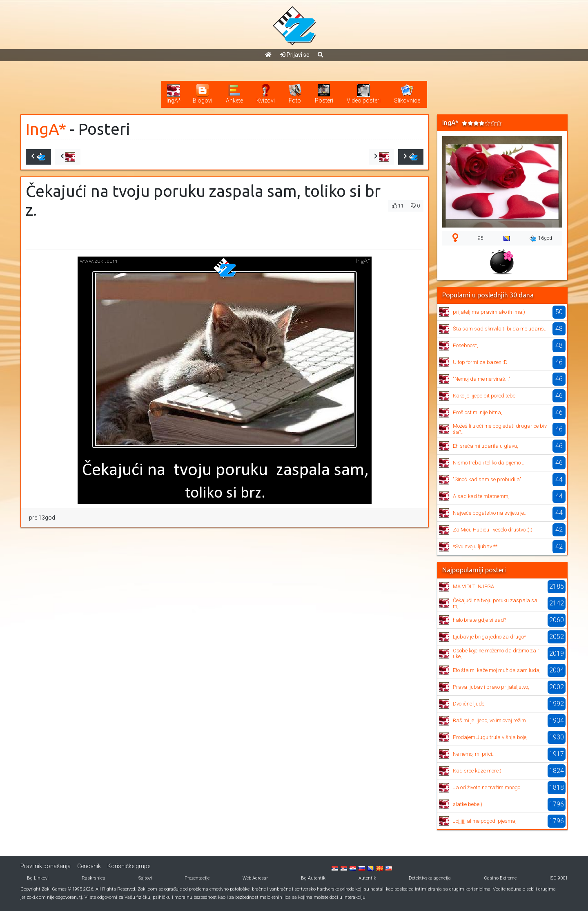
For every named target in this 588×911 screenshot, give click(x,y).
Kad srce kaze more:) (477, 771)
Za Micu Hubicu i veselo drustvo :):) (493, 530)
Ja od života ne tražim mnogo (487, 787)
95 (481, 238)
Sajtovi (145, 878)
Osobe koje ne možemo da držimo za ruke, (496, 653)
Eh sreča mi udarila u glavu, (486, 446)
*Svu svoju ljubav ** (475, 546)
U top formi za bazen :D (480, 362)
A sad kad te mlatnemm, (481, 496)
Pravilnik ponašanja (46, 866)
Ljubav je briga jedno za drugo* (489, 637)
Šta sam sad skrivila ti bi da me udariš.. (500, 329)
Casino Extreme (500, 878)
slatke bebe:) (468, 804)
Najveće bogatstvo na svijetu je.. (490, 513)
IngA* (46, 129)
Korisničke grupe (129, 866)
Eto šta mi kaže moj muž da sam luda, (497, 670)
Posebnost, (465, 345)
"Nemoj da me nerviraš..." (481, 379)
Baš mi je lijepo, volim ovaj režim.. (491, 720)
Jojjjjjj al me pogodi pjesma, (485, 821)
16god (541, 239)
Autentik (367, 878)
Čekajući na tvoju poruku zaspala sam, (495, 603)
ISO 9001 (559, 878)
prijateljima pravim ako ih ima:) (489, 312)
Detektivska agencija (430, 878)
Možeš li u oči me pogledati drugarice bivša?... (500, 429)
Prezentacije (197, 878)
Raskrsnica (94, 878)
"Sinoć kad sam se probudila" (487, 479)
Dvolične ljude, (469, 704)
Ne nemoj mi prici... (474, 754)
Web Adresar (255, 878)
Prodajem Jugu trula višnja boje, (490, 737)
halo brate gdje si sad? (479, 620)
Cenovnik (89, 866)
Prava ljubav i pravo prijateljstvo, (491, 687)
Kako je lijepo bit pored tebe (484, 396)
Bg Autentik (313, 878)
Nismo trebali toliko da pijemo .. (489, 463)
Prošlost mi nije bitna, (478, 412)
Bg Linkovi (38, 878)
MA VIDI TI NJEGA (473, 586)
